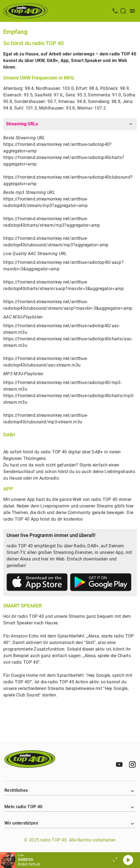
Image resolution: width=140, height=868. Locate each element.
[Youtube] (119, 764)
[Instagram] (132, 764)
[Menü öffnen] (132, 11)
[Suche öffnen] (123, 11)
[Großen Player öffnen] (115, 860)
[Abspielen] (128, 860)
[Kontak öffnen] (115, 11)
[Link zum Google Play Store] (101, 583)
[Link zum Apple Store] (37, 583)
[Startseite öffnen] (25, 11)
